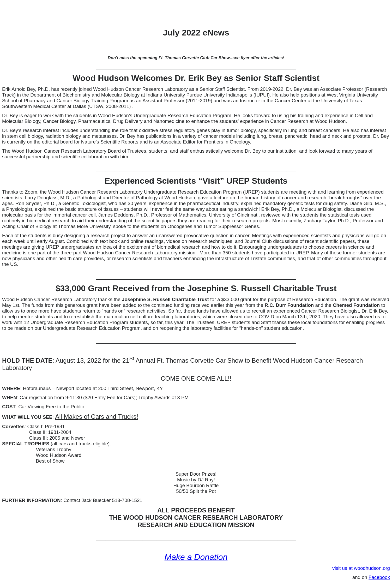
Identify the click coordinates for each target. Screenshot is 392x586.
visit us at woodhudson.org (361, 568)
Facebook (379, 577)
